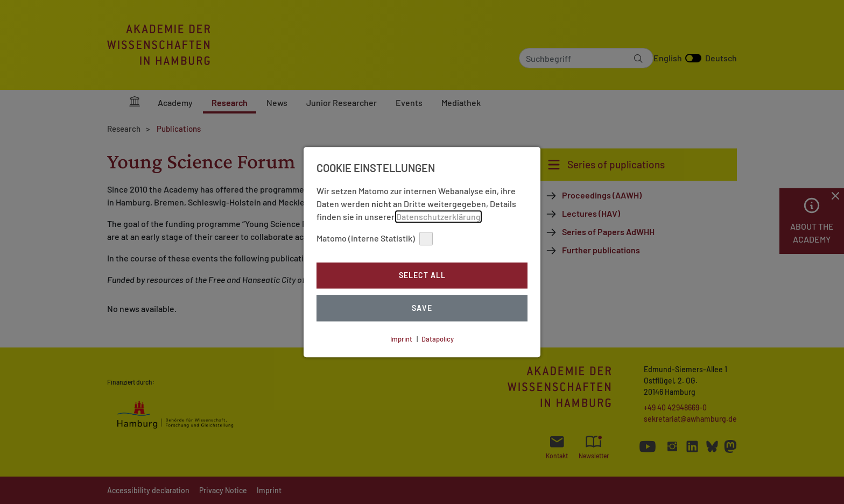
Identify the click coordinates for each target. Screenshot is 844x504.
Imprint (401, 339)
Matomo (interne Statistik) (375, 239)
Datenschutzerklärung (438, 216)
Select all (422, 276)
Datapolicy (438, 339)
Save (422, 308)
